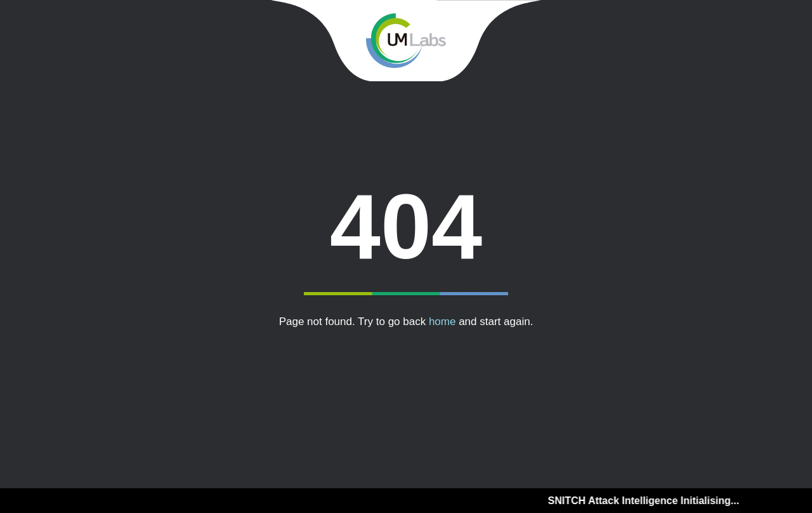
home (442, 322)
